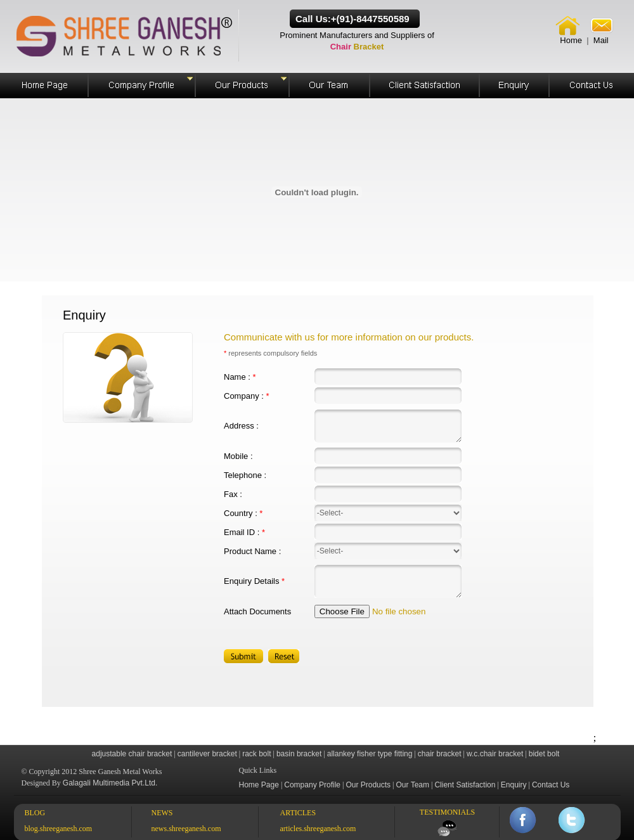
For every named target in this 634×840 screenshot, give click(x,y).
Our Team (413, 785)
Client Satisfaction (465, 785)
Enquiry (514, 785)
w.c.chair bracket (495, 754)
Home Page (259, 785)
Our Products (368, 785)
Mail (601, 40)
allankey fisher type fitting (370, 754)
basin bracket (299, 754)
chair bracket (440, 754)
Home (571, 40)
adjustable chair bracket (132, 754)
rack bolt (256, 754)
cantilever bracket (207, 754)
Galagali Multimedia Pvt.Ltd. (110, 783)
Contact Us (551, 785)
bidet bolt (544, 754)
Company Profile (312, 785)
